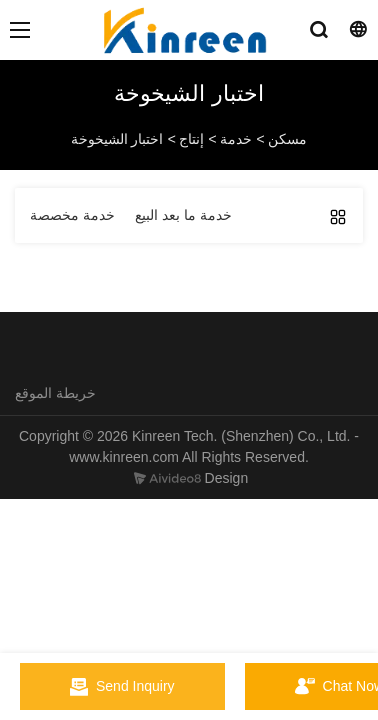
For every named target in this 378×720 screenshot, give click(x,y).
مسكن (287, 139)
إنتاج (191, 139)
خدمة (236, 139)
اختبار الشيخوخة (117, 139)
